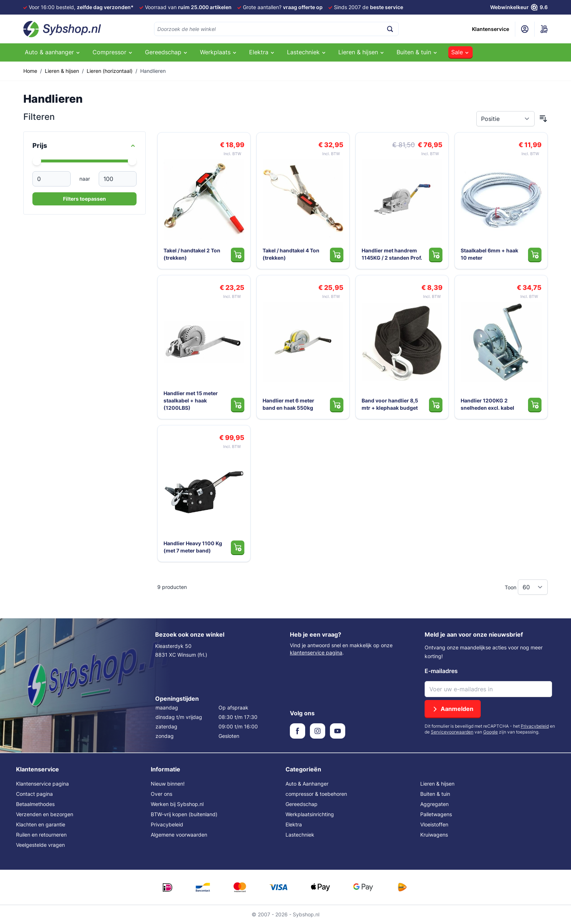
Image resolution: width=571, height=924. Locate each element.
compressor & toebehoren (316, 794)
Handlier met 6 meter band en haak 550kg (288, 404)
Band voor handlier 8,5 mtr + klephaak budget (390, 404)
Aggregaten (434, 804)
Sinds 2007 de (369, 7)
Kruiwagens (434, 835)
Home (30, 71)
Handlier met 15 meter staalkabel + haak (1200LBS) (191, 400)
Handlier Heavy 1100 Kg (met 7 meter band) (193, 547)
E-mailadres (441, 671)
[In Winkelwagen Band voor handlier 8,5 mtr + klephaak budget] (436, 405)
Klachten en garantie (41, 824)
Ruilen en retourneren (41, 835)
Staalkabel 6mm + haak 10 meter (489, 254)
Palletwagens (436, 814)
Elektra (294, 824)
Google (491, 732)
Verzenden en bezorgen (45, 814)
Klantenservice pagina (42, 784)
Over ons (162, 794)
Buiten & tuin (435, 794)
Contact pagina (34, 794)
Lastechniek (300, 835)
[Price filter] (84, 146)
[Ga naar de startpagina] (62, 29)
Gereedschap (302, 804)
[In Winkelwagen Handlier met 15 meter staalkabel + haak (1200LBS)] (238, 405)
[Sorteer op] (505, 119)
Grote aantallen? (283, 7)
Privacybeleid (535, 726)
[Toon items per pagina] (533, 587)
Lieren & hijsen (62, 71)
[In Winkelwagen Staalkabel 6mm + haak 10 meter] (535, 255)
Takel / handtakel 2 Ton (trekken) (192, 254)
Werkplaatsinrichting (310, 814)
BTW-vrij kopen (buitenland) (184, 814)
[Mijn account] (525, 29)
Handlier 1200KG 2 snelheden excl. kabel (487, 404)
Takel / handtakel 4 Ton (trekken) (291, 254)
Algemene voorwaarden (179, 835)
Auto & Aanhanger (307, 784)
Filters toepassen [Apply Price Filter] (84, 199)
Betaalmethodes (35, 804)
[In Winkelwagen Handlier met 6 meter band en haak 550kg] (337, 405)
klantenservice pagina (316, 652)
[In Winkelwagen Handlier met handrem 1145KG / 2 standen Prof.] (436, 255)
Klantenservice (491, 29)
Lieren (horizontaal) (110, 71)
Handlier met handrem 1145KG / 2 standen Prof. (392, 254)
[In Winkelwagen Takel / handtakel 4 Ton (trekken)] (337, 255)
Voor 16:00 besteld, (81, 7)
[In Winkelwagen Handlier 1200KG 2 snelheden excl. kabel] (535, 405)
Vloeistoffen (434, 824)
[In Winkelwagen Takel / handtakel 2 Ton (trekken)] (238, 255)
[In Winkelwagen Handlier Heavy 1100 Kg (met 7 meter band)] (238, 547)
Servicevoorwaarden (452, 732)
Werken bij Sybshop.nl (177, 804)
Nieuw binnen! (168, 784)
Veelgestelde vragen (40, 845)
